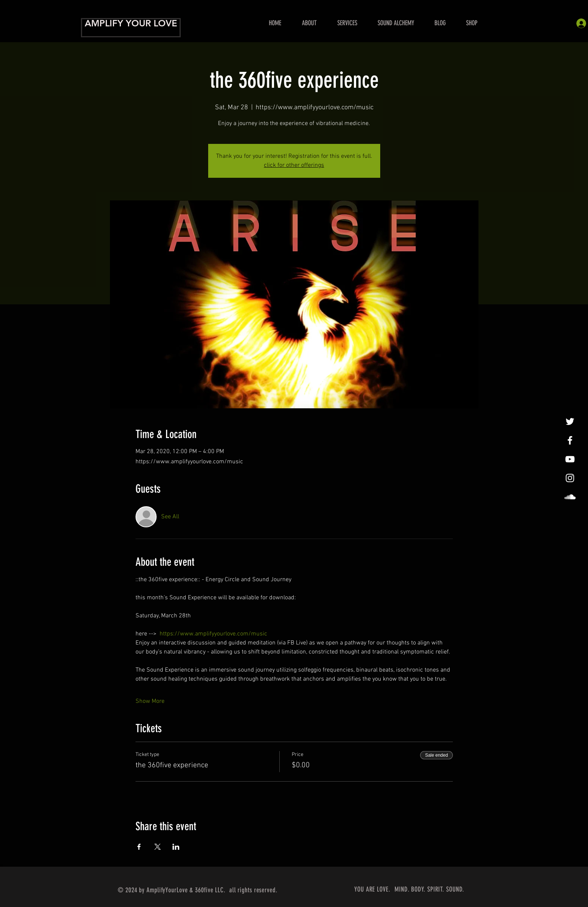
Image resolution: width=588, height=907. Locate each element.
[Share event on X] (158, 847)
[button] (347, 23)
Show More (150, 701)
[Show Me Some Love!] (570, 459)
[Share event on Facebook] (139, 847)
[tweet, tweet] (570, 421)
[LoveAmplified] (570, 497)
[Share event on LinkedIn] (176, 847)
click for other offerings (294, 165)
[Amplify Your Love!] (570, 440)
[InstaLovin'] (570, 478)
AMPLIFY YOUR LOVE (131, 23)
